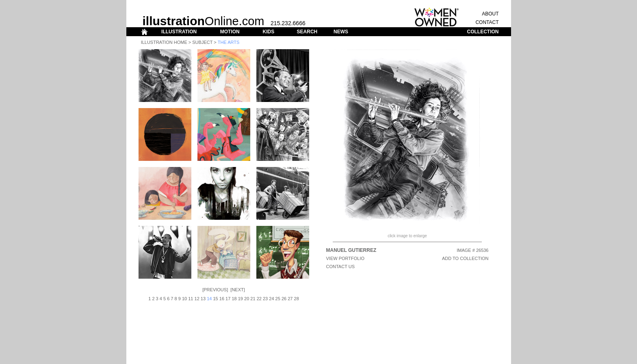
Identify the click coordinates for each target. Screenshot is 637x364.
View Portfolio (346, 258)
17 (228, 299)
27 (290, 299)
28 (297, 299)
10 (184, 299)
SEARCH (307, 32)
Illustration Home (164, 42)
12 (197, 299)
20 (247, 299)
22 (259, 299)
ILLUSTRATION (179, 32)
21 (253, 299)
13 (203, 299)
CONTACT (487, 22)
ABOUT (490, 14)
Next (237, 290)
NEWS (341, 32)
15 (215, 299)
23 (265, 299)
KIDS (268, 32)
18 (234, 299)
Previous (215, 290)
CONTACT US (341, 266)
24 (271, 299)
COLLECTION (483, 32)
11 (191, 299)
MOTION (230, 32)
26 (284, 299)
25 (278, 299)
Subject (202, 42)
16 (222, 299)
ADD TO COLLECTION (465, 258)
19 (240, 299)
